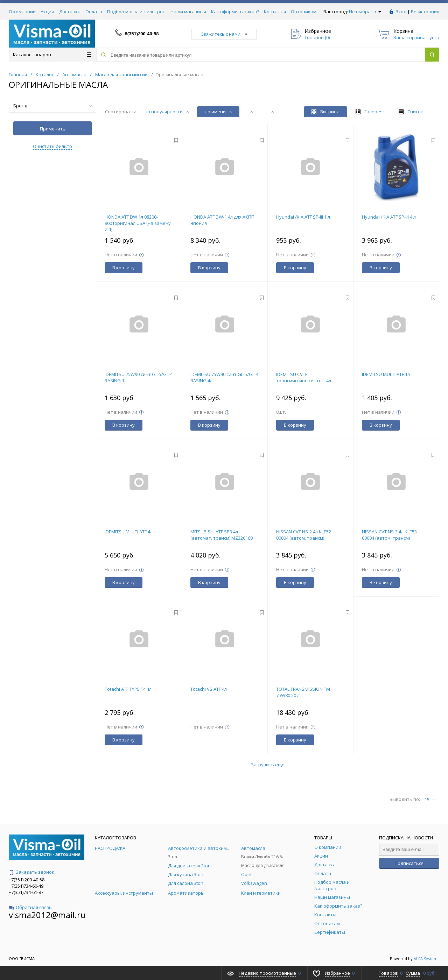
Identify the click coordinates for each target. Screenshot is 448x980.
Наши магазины (188, 12)
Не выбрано (365, 12)
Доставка (70, 12)
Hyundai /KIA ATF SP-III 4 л (389, 217)
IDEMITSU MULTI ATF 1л (386, 374)
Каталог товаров (52, 55)
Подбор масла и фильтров (136, 12)
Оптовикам (304, 12)
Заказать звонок (31, 872)
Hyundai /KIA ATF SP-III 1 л (303, 217)
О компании (22, 12)
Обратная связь (30, 907)
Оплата (94, 12)
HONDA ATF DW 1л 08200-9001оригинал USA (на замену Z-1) (138, 223)
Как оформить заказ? (235, 12)
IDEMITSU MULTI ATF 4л (129, 532)
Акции (47, 12)
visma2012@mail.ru (47, 915)
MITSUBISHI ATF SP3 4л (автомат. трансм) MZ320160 (222, 535)
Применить (53, 129)
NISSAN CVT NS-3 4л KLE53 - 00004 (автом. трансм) (391, 535)
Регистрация (425, 12)
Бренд (52, 106)
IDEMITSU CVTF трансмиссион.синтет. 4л (304, 377)
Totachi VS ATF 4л (209, 689)
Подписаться (409, 863)
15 (430, 800)
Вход (401, 12)
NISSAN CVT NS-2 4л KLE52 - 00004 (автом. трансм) (305, 535)
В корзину (124, 268)
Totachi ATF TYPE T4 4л (128, 689)
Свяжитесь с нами (224, 34)
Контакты (275, 12)
